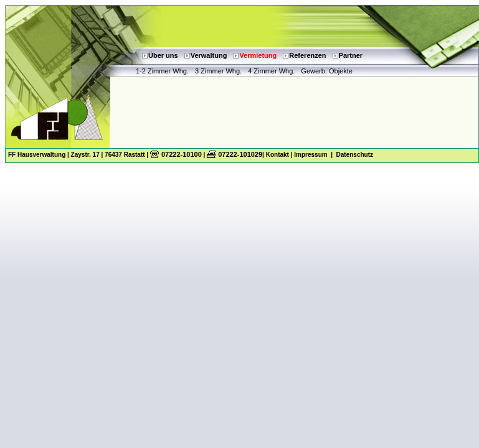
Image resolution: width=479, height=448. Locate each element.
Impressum (311, 155)
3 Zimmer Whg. (218, 71)
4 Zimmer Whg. (271, 71)
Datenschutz (355, 155)
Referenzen (307, 55)
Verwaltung (209, 55)
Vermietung (258, 55)
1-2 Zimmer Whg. (162, 71)
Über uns (163, 55)
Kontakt (277, 155)
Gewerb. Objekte (327, 71)
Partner (351, 55)
